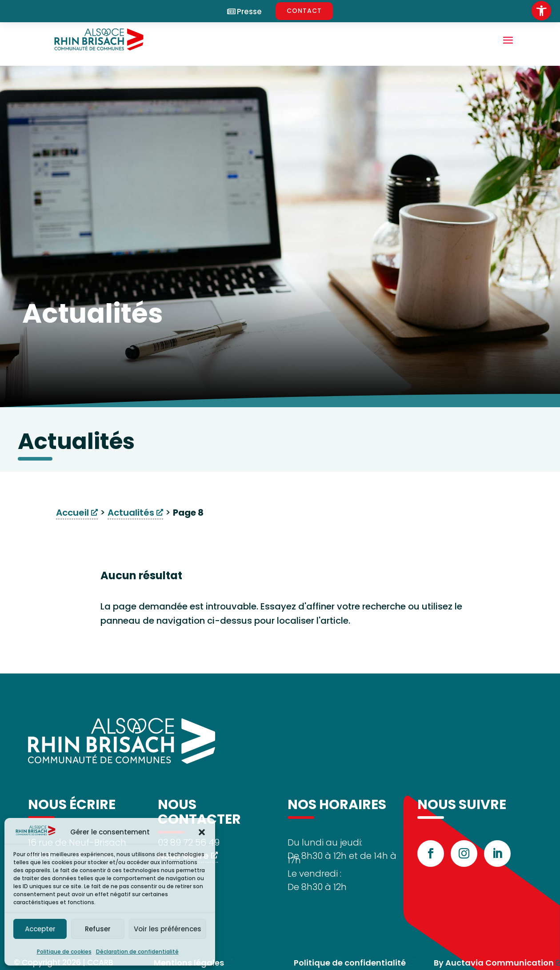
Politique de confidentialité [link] (350, 963)
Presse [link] (249, 12)
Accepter (40, 929)
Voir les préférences (168, 929)
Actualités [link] (131, 513)
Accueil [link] (72, 513)
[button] (202, 832)
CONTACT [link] (304, 11)
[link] (541, 11)
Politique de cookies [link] (64, 952)
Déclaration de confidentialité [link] (137, 952)
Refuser (98, 929)
